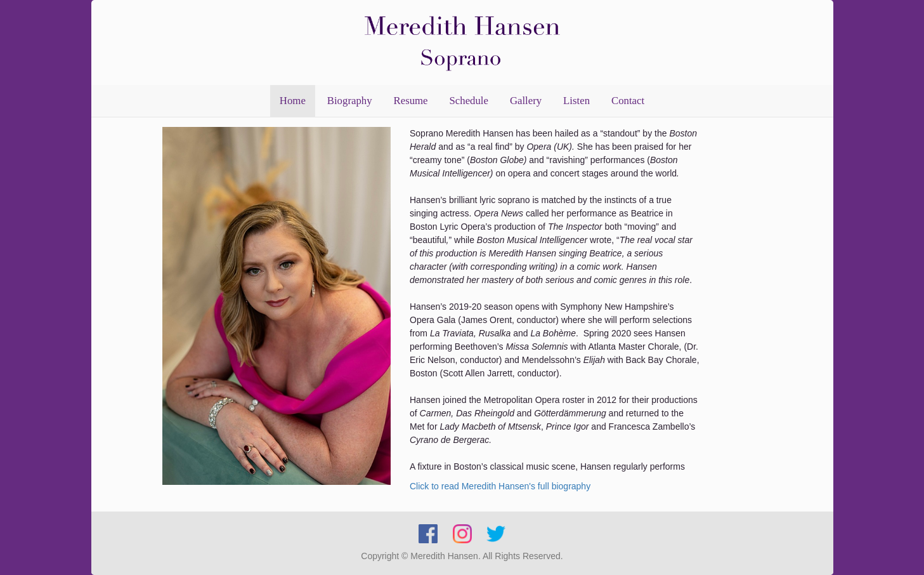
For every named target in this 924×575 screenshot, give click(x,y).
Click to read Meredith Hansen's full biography (500, 486)
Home (293, 101)
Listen (576, 101)
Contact (628, 101)
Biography (350, 101)
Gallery (526, 101)
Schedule (469, 101)
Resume (411, 101)
